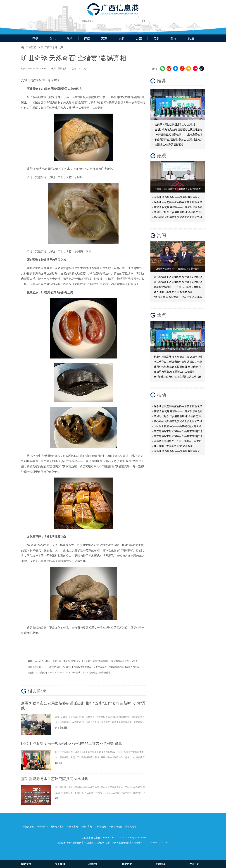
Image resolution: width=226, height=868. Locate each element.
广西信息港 (51, 47)
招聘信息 (161, 864)
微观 (161, 156)
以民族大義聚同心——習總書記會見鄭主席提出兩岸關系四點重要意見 (178, 428)
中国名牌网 (42, 827)
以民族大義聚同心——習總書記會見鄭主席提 (178, 269)
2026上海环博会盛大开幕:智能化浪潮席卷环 (178, 349)
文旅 (104, 38)
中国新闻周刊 (116, 827)
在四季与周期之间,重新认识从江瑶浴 (175, 125)
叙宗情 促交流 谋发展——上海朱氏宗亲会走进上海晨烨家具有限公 (178, 208)
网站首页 (26, 864)
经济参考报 (28, 827)
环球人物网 (131, 827)
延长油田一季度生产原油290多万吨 (173, 292)
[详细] (63, 728)
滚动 (161, 395)
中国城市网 (72, 827)
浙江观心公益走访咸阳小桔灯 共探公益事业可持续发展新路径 (178, 362)
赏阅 (161, 235)
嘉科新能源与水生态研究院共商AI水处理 (55, 779)
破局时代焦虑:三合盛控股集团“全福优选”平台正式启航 (178, 213)
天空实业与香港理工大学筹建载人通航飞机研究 (178, 189)
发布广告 (194, 864)
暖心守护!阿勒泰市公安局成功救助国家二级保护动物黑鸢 (178, 218)
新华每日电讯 (57, 827)
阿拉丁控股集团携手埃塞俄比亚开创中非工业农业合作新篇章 (72, 744)
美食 (122, 38)
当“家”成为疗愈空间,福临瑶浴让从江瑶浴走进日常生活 (178, 377)
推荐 (161, 81)
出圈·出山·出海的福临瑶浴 (169, 145)
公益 (139, 38)
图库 (174, 38)
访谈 (156, 38)
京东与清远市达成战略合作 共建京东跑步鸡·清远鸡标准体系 (178, 278)
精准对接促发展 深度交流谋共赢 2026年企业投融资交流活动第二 (178, 357)
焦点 (161, 315)
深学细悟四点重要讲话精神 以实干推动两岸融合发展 (178, 203)
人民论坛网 (100, 827)
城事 (35, 38)
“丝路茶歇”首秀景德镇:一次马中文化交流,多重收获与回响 (178, 298)
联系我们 (93, 864)
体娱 (87, 38)
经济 (70, 38)
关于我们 (60, 864)
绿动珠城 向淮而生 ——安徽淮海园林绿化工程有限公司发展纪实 (178, 198)
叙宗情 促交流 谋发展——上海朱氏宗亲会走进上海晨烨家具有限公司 (178, 413)
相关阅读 (37, 691)
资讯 (52, 38)
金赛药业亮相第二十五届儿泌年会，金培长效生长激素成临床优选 (178, 288)
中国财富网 (86, 827)
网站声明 (127, 864)
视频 (191, 38)
